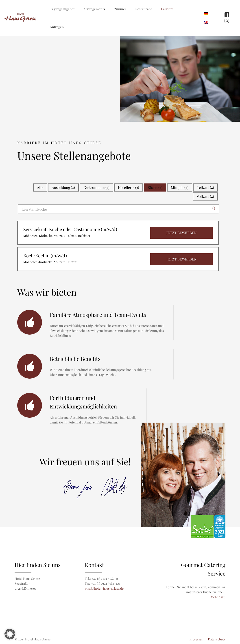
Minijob (180, 187)
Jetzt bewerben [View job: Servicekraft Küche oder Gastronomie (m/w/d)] (181, 233)
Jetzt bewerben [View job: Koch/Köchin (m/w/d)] (181, 259)
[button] (10, 634)
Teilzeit (205, 187)
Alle (40, 187)
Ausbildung (63, 187)
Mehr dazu (218, 597)
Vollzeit (205, 196)
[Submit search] (214, 208)
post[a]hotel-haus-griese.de (104, 588)
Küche (155, 187)
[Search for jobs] (118, 209)
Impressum (196, 639)
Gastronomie (96, 187)
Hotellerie (129, 187)
